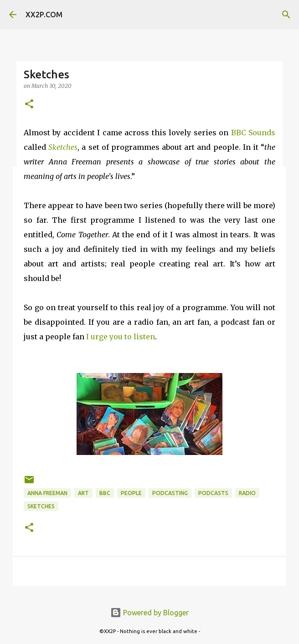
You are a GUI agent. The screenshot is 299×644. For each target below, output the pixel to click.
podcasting (170, 493)
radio (247, 493)
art (83, 493)
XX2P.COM (44, 15)
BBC (105, 493)
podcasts (213, 493)
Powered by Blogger (149, 613)
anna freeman (47, 493)
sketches (41, 506)
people (131, 493)
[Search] (286, 15)
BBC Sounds (253, 133)
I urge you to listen (121, 337)
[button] (29, 105)
